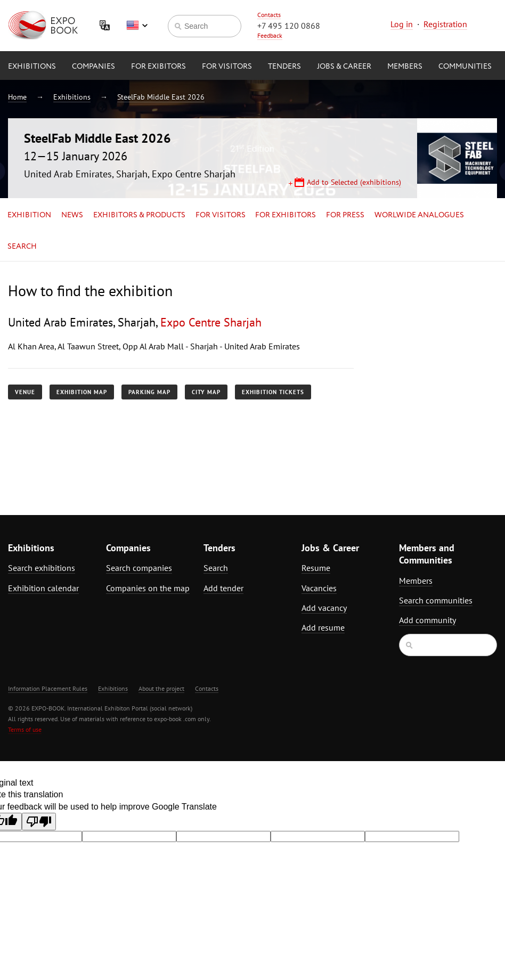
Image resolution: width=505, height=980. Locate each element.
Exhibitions (32, 67)
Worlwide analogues (419, 215)
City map (206, 392)
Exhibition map (82, 392)
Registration (445, 24)
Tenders (284, 67)
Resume (316, 568)
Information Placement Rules (48, 688)
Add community (427, 620)
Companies (93, 67)
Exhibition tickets (273, 392)
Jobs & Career (344, 67)
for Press (345, 215)
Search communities (436, 600)
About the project (161, 688)
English (137, 26)
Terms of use (25, 729)
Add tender (223, 588)
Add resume (323, 627)
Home (17, 97)
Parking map (149, 392)
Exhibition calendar (43, 588)
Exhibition (29, 215)
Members (405, 67)
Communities (465, 67)
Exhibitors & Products (139, 215)
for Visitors (227, 67)
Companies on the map (148, 588)
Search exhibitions (42, 568)
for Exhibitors (286, 215)
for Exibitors (158, 67)
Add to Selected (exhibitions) (354, 182)
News (72, 215)
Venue (25, 392)
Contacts (269, 15)
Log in (402, 24)
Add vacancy (324, 608)
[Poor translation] (39, 822)
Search (22, 247)
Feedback (270, 35)
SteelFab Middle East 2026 (161, 97)
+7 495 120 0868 (289, 26)
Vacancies (319, 588)
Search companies (139, 568)
